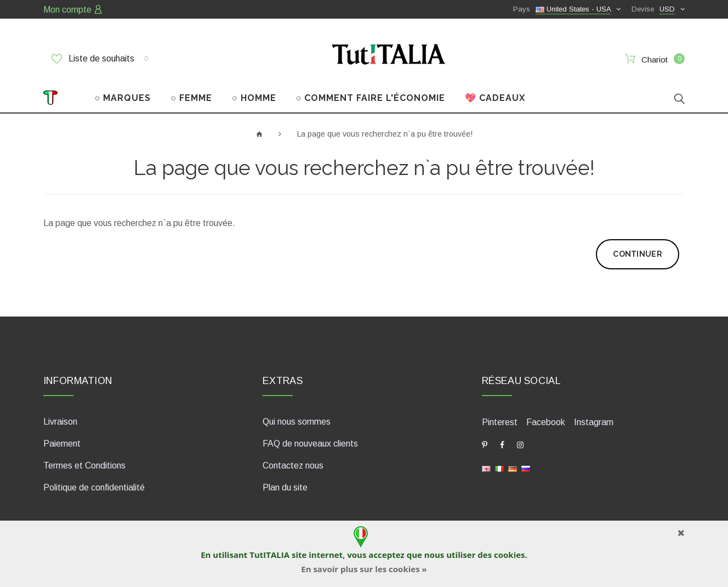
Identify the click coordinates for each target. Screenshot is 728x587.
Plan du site (285, 487)
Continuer (638, 254)
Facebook (546, 422)
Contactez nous (293, 465)
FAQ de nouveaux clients (310, 444)
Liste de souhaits (100, 59)
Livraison (60, 422)
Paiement (62, 444)
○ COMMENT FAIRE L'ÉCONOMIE (371, 98)
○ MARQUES (123, 98)
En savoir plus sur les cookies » (364, 569)
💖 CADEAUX (495, 98)
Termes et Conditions (84, 465)
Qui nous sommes (297, 422)
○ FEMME (191, 98)
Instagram (594, 422)
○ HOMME (254, 98)
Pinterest (500, 422)
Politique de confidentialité (94, 487)
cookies (509, 555)
